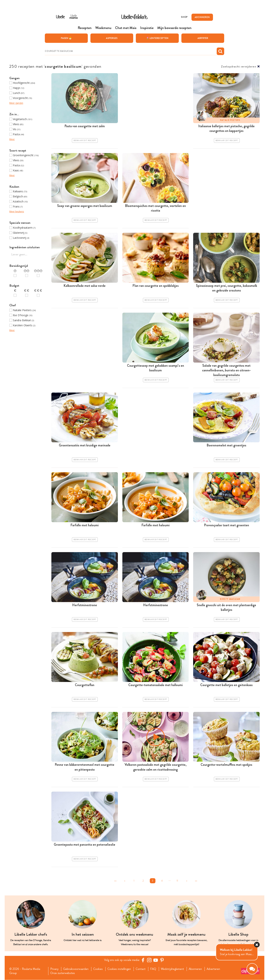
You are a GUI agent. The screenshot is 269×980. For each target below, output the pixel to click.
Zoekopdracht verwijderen (239, 66)
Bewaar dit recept (85, 140)
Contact (141, 969)
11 (177, 881)
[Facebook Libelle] (143, 960)
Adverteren (214, 969)
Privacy (54, 969)
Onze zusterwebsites (62, 973)
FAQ (153, 969)
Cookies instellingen (119, 969)
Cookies (98, 969)
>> (196, 881)
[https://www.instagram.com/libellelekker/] (149, 960)
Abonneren (196, 969)
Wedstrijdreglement (173, 969)
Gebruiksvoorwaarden (76, 969)
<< (115, 881)
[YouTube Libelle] (156, 960)
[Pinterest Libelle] (162, 960)
